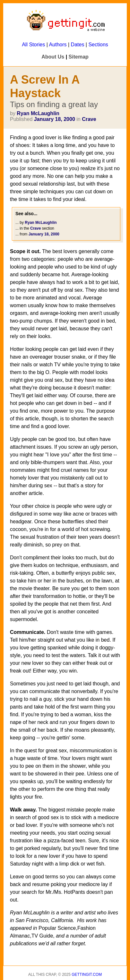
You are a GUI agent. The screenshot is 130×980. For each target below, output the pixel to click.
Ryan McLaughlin (38, 113)
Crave (89, 119)
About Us (53, 57)
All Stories (33, 45)
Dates (78, 45)
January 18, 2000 (55, 119)
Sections (98, 45)
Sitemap (79, 57)
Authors (58, 45)
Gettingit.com (87, 975)
